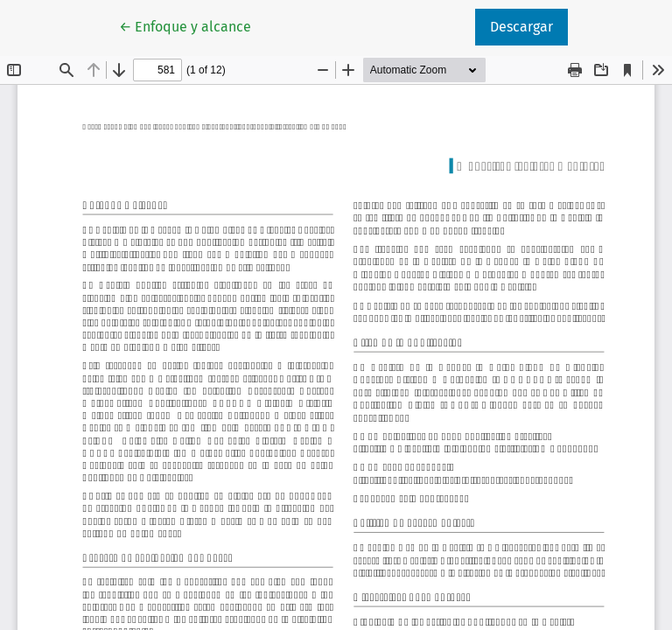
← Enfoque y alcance (192, 25)
